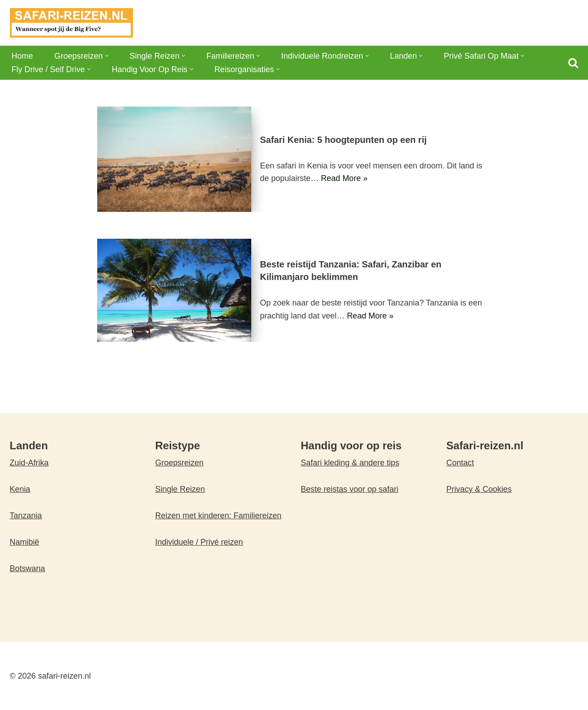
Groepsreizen (180, 463)
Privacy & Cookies (479, 489)
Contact (460, 463)
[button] (107, 56)
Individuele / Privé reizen (199, 542)
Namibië (25, 542)
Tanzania (26, 516)
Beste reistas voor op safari (350, 489)
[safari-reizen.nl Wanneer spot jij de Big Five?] (71, 23)
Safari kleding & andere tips (350, 463)
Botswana (28, 568)
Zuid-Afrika (29, 463)
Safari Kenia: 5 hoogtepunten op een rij (343, 140)
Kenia (20, 489)
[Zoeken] (573, 63)
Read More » (344, 178)
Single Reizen (180, 489)
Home (22, 56)
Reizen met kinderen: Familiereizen (219, 516)
